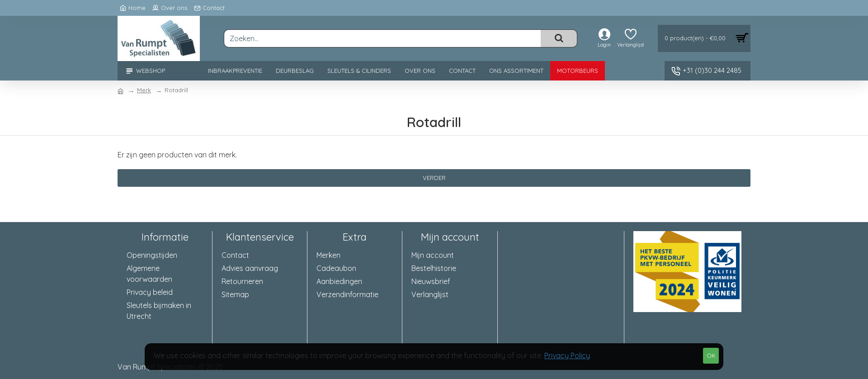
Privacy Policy (567, 355)
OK (711, 355)
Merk (144, 90)
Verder (434, 178)
